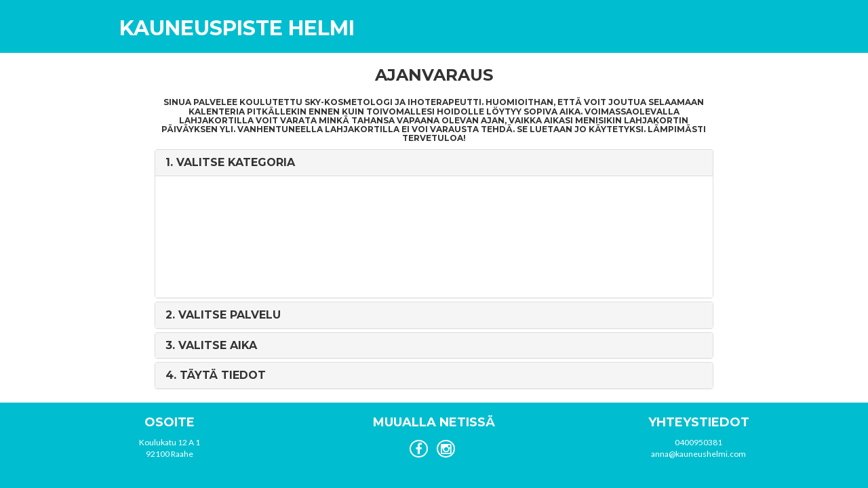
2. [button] (223, 315)
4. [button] (216, 375)
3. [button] (211, 345)
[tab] (434, 163)
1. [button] (230, 162)
